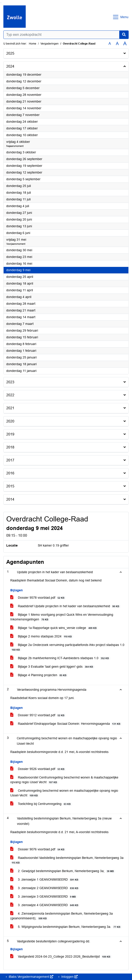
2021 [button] (10, 408)
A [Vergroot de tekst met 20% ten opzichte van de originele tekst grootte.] (117, 44)
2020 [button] (10, 421)
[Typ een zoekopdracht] (66, 35)
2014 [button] (10, 499)
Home (33, 44)
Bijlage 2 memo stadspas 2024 (42, 636)
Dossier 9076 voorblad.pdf (38, 849)
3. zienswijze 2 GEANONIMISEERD (45, 888)
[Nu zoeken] (124, 35)
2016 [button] (10, 473)
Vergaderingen (50, 44)
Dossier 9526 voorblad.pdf (38, 769)
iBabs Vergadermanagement (31, 977)
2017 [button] (10, 460)
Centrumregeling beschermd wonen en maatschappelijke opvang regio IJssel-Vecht (64, 793)
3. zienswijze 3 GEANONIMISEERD (44, 897)
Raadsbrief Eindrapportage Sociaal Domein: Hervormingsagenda (66, 724)
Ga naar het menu (1, 3)
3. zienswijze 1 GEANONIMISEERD (45, 880)
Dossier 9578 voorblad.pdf (38, 598)
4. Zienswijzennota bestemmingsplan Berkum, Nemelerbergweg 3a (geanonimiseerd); (62, 916)
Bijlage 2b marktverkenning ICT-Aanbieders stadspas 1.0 (60, 658)
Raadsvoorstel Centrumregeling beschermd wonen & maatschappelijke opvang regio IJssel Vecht (64, 780)
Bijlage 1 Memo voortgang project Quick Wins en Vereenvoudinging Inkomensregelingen (62, 617)
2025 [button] (10, 53)
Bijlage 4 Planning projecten (39, 675)
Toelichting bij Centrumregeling (41, 804)
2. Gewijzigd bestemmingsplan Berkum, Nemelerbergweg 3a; (63, 871)
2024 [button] (10, 66)
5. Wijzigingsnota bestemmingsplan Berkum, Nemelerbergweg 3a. (66, 927)
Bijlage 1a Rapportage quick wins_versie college (54, 628)
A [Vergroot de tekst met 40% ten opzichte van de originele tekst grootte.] (125, 44)
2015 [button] (10, 486)
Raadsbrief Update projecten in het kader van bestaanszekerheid (66, 606)
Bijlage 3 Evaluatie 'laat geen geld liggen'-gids (52, 667)
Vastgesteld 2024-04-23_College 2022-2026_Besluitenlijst (61, 957)
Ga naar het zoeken (1, 3)
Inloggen (69, 977)
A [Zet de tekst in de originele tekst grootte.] (110, 44)
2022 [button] (10, 395)
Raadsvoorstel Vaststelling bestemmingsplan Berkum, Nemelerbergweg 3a (67, 860)
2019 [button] (10, 434)
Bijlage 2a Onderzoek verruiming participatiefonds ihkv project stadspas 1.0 (67, 647)
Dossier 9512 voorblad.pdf (38, 715)
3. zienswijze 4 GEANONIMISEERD (45, 905)
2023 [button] (10, 382)
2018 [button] (10, 447)
